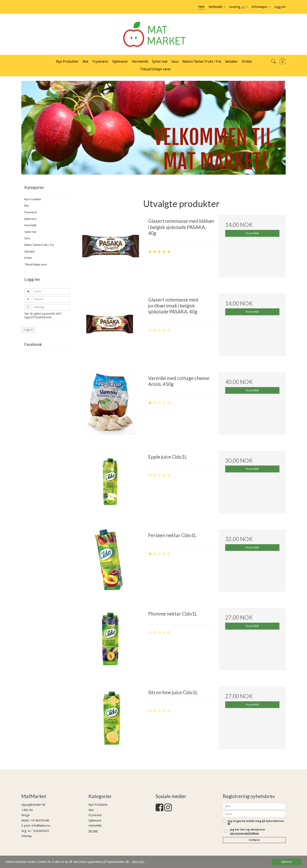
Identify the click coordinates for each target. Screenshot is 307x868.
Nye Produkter (33, 199)
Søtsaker (30, 252)
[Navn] (254, 806)
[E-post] (254, 814)
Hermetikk (30, 225)
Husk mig (39, 307)
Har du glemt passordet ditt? (43, 314)
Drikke (28, 258)
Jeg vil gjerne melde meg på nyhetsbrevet (256, 822)
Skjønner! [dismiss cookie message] (287, 862)
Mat (27, 206)
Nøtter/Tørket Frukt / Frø (39, 245)
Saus (27, 238)
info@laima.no (41, 826)
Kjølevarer (30, 219)
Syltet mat (30, 232)
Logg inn (29, 330)
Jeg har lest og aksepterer (248, 832)
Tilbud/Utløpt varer (36, 265)
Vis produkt (252, 233)
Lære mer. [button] (138, 862)
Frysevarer (31, 212)
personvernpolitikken (245, 833)
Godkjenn (254, 840)
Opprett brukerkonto (38, 317)
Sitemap (27, 836)
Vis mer (93, 831)
